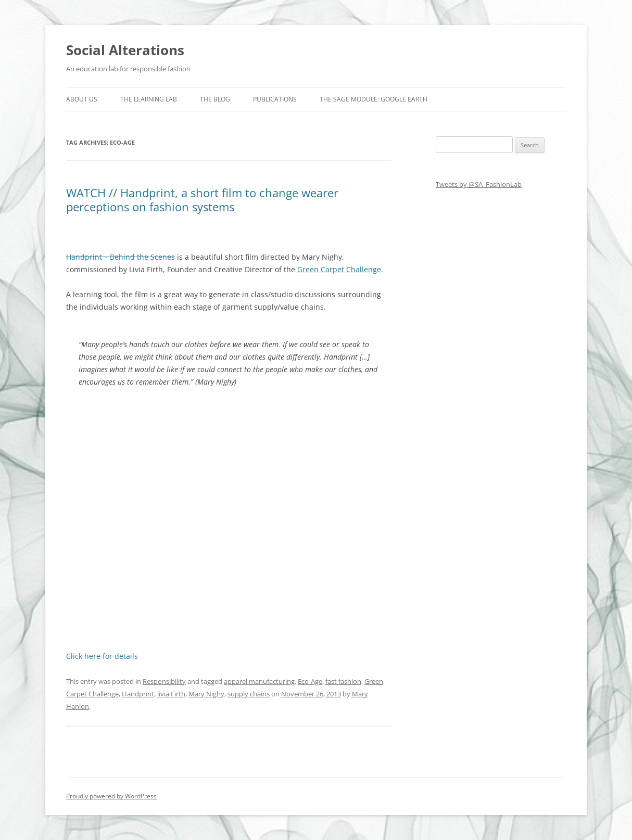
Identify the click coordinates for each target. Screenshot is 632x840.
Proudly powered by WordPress (111, 796)
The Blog (215, 99)
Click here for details (102, 656)
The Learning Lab (149, 99)
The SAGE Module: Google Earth (374, 99)
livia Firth (171, 694)
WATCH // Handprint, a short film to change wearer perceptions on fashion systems (202, 199)
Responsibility (164, 681)
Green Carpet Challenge (339, 269)
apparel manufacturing (259, 681)
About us (82, 99)
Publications (275, 99)
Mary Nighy (206, 694)
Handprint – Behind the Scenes (121, 257)
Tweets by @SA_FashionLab (479, 184)
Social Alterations (125, 50)
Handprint (138, 694)
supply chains (249, 694)
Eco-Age (310, 681)
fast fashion (343, 681)
